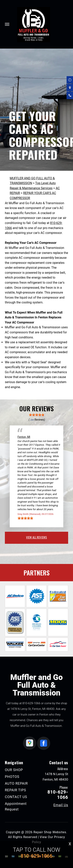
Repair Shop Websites (50, 832)
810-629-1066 (31, 703)
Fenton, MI (24, 437)
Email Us (61, 805)
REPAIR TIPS (15, 790)
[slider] (37, 415)
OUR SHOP (14, 770)
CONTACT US (16, 797)
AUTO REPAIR (16, 783)
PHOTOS (12, 777)
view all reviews (36, 537)
